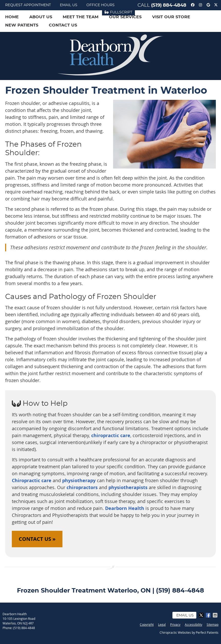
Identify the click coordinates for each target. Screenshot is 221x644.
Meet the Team (81, 17)
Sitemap (213, 624)
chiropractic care (111, 435)
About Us (41, 17)
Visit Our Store (171, 17)
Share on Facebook (209, 615)
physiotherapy (79, 480)
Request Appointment (28, 5)
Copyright (147, 624)
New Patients (22, 25)
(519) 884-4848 (169, 5)
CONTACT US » (37, 539)
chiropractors (82, 487)
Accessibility (194, 624)
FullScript (118, 12)
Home (12, 17)
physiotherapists (129, 487)
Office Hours (100, 5)
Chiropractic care (32, 480)
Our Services (125, 17)
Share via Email (216, 615)
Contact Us (63, 25)
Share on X (202, 615)
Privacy (175, 624)
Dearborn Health (124, 508)
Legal (162, 624)
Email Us (69, 5)
